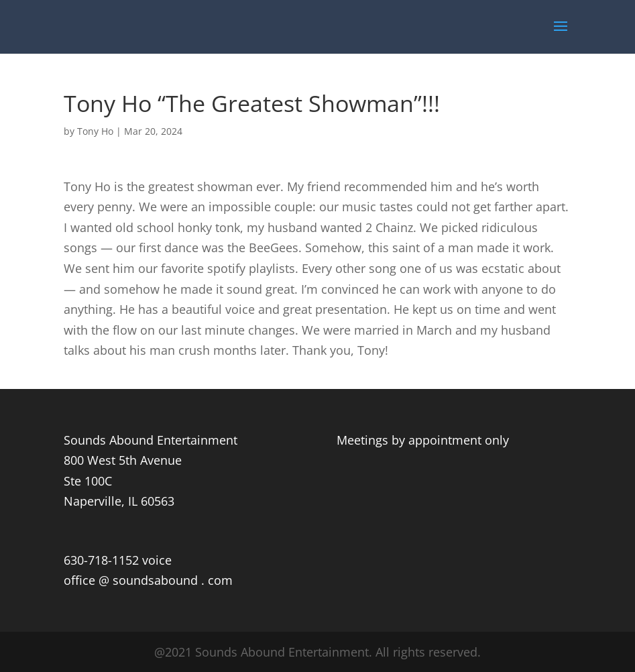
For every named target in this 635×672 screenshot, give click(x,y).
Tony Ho (95, 131)
